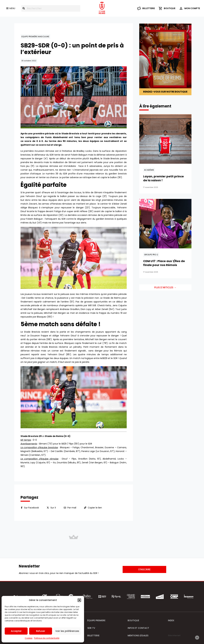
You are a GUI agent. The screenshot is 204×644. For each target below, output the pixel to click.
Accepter (16, 631)
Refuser (41, 631)
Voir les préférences (67, 631)
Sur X (53, 508)
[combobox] (51, 8)
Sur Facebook (32, 508)
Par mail (72, 508)
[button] (79, 600)
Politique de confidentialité (47, 638)
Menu (12, 8)
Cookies (29, 638)
